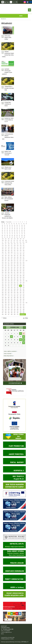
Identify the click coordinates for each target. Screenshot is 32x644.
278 (23, 274)
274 (12, 274)
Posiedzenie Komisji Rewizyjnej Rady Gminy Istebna (9, 183)
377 (6, 296)
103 (12, 239)
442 (6, 309)
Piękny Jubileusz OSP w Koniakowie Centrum (9, 199)
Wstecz (5, 318)
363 (12, 293)
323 (12, 284)
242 (12, 267)
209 (12, 261)
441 (3, 309)
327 (23, 284)
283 (15, 276)
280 (6, 276)
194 (15, 257)
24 (12, 225)
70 (2, 234)
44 (12, 229)
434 (6, 308)
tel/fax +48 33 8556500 (5, 631)
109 (6, 240)
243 (15, 267)
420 (12, 304)
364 (15, 293)
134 (3, 245)
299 (15, 279)
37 (19, 227)
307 (15, 281)
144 (9, 247)
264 (6, 272)
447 (21, 309)
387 (12, 298)
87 (19, 235)
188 (21, 256)
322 (9, 284)
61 (5, 232)
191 (6, 257)
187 (18, 256)
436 (12, 308)
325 (18, 284)
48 (22, 229)
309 (21, 281)
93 (10, 237)
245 (21, 267)
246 (23, 267)
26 (17, 225)
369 (6, 294)
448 (23, 309)
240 (6, 267)
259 (15, 271)
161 (12, 250)
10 (4, 224)
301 (21, 279)
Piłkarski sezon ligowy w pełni (8, 168)
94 (12, 237)
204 (21, 259)
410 (9, 303)
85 (15, 235)
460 (12, 313)
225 (9, 264)
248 (6, 269)
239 (3, 267)
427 (9, 306)
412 (14, 303)
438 (18, 308)
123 (20, 242)
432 (23, 306)
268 (18, 272)
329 (6, 286)
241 (9, 267)
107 (23, 239)
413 (17, 303)
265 (9, 272)
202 (15, 259)
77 (19, 234)
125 (26, 242)
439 (21, 308)
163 (18, 250)
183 (6, 256)
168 (9, 252)
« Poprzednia (8, 222)
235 (15, 266)
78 (22, 234)
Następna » (23, 314)
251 (15, 269)
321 (6, 284)
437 (15, 308)
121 (14, 242)
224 (6, 264)
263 (3, 272)
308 (18, 281)
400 (3, 301)
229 (21, 264)
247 (3, 269)
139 (18, 245)
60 (2, 232)
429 (15, 306)
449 (3, 311)
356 (15, 291)
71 (5, 234)
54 (12, 230)
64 (12, 232)
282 (12, 276)
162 (15, 250)
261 (21, 271)
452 (12, 311)
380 (15, 296)
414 (20, 303)
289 (9, 277)
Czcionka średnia (14, 2)
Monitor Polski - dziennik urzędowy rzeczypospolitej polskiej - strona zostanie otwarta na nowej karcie (15, 534)
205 (23, 259)
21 (5, 225)
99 (24, 237)
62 (7, 232)
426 (6, 306)
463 (21, 313)
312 (3, 282)
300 (18, 279)
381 (18, 296)
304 (6, 281)
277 (21, 274)
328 (3, 286)
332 (15, 286)
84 (12, 235)
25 (15, 225)
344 (3, 289)
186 (15, 256)
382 (21, 296)
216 (6, 262)
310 (23, 281)
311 (26, 281)
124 (23, 242)
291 (15, 277)
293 (21, 277)
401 (6, 301)
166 (3, 252)
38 (22, 227)
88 (22, 235)
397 (18, 299)
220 (18, 262)
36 (17, 227)
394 (9, 299)
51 (5, 230)
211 (17, 261)
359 (23, 291)
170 (15, 252)
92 (7, 237)
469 (15, 314)
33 (10, 227)
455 (21, 311)
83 (10, 235)
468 (12, 314)
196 (21, 257)
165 (23, 250)
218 (12, 262)
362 (9, 293)
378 (9, 296)
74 (12, 234)
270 (23, 272)
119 (8, 242)
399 (23, 299)
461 (15, 313)
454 (18, 311)
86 (17, 235)
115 (23, 240)
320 (3, 284)
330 (9, 286)
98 (22, 237)
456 (23, 311)
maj (5, 328)
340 (15, 287)
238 (23, 266)
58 (22, 230)
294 (23, 277)
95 (15, 237)
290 (12, 277)
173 (23, 252)
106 (21, 239)
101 (6, 239)
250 (12, 269)
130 (15, 244)
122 (17, 242)
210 (15, 261)
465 (3, 314)
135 (6, 245)
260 (18, 271)
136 (9, 245)
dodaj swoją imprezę (9, 356)
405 (18, 301)
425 (3, 306)
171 (18, 252)
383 (23, 296)
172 (21, 252)
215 (3, 262)
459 (9, 313)
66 (17, 232)
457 (3, 313)
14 (14, 224)
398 (21, 299)
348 (15, 289)
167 (6, 252)
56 (17, 230)
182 (3, 256)
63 (10, 232)
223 (3, 264)
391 (23, 298)
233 (9, 266)
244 (18, 267)
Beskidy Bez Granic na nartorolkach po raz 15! (9, 120)
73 (10, 234)
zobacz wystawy (8, 353)
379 (12, 296)
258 (12, 271)
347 (12, 289)
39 (24, 227)
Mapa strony (8, 2)
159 (6, 250)
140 (21, 245)
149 (23, 247)
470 (18, 314)
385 (6, 298)
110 (9, 240)
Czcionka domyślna (11, 2)
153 (12, 249)
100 (3, 239)
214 (26, 261)
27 (19, 225)
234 (12, 266)
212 (20, 261)
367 (23, 293)
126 (3, 244)
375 (23, 294)
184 (9, 256)
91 (5, 237)
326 (21, 284)
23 (10, 225)
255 (3, 271)
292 (18, 277)
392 (3, 299)
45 (15, 229)
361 (6, 293)
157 (23, 249)
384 (3, 298)
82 (7, 235)
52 (7, 230)
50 (2, 230)
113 (17, 240)
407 (23, 301)
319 (23, 282)
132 (21, 244)
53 (10, 230)
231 (3, 266)
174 (3, 254)
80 (2, 235)
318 (21, 282)
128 (9, 244)
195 (18, 257)
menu (21, 16)
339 (12, 287)
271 (3, 274)
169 (12, 252)
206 (3, 261)
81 (5, 235)
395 (12, 299)
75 (15, 234)
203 (18, 259)
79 (24, 234)
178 (15, 254)
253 (21, 269)
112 (14, 240)
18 (24, 224)
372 (15, 294)
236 (18, 266)
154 (15, 249)
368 (3, 294)
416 (26, 303)
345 (6, 289)
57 (19, 230)
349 (18, 289)
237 (21, 266)
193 (12, 257)
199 (6, 259)
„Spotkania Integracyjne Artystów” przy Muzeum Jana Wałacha (7, 215)
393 (6, 299)
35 (15, 227)
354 (9, 291)
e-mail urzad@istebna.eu (6, 632)
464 (23, 313)
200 (9, 259)
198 (3, 259)
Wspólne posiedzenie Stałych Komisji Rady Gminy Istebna (8, 54)
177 (12, 254)
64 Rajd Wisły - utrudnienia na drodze (8, 104)
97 (19, 237)
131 (18, 244)
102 (9, 239)
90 (2, 237)
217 (9, 262)
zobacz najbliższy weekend (10, 351)
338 (9, 287)
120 (11, 242)
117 (3, 242)
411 (12, 303)
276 (18, 274)
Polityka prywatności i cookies (7, 639)
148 (21, 247)
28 (22, 225)
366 (21, 293)
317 (18, 282)
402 (9, 301)
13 (12, 224)
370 (9, 294)
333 (18, 286)
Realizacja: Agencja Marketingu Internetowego (11, 642)
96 (17, 237)
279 (3, 276)
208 (9, 261)
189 (23, 256)
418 (6, 304)
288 (6, 277)
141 (23, 245)
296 (6, 279)
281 (9, 276)
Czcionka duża (17, 2)
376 (3, 296)
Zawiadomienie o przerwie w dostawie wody (9, 88)
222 (23, 262)
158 (3, 250)
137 (12, 245)
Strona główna (3, 2)
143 (6, 247)
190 (3, 257)
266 (12, 272)
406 (21, 301)
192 (9, 257)
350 (21, 289)
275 (15, 274)
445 (15, 309)
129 (12, 244)
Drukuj (26, 318)
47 (19, 229)
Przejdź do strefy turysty (31, 23)
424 (23, 304)
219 (15, 262)
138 (15, 245)
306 (12, 281)
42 (7, 229)
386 (9, 298)
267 (15, 272)
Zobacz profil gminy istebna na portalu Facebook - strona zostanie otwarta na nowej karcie (27, 2)
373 (18, 294)
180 (21, 254)
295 (3, 279)
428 (12, 306)
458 (6, 313)
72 (7, 234)
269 (21, 272)
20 (2, 225)
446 (18, 309)
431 (21, 306)
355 (12, 291)
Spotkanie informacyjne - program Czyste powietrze (7, 72)
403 (12, 301)
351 (23, 289)
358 (21, 291)
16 (19, 224)
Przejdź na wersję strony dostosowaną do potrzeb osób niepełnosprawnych (5, 2)
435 (9, 308)
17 (21, 224)
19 (26, 224)
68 (22, 232)
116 (26, 240)
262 (23, 271)
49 (24, 229)
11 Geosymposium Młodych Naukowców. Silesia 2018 (8, 136)
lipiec (24, 328)
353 (6, 291)
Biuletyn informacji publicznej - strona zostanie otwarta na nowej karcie (15, 387)
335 (23, 286)
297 (9, 279)
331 (12, 286)
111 (11, 240)
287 (3, 277)
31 (5, 227)
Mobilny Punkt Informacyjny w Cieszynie (8, 153)
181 (23, 254)
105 (18, 239)
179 (18, 254)
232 (6, 266)
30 (2, 227)
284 (18, 276)
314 (9, 282)
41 (5, 229)
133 (23, 244)
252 (18, 269)
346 (9, 289)
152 (9, 249)
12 (9, 224)
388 (15, 298)
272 (6, 274)
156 (21, 249)
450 (6, 311)
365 (18, 293)
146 (15, 247)
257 (9, 271)
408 (3, 303)
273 (9, 274)
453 (15, 311)
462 (18, 313)
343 (23, 287)
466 (6, 314)
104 (15, 239)
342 (21, 287)
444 (12, 309)
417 (3, 304)
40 (2, 229)
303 (3, 281)
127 (6, 244)
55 (15, 230)
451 (9, 311)
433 (3, 308)
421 (15, 304)
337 (6, 287)
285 (21, 276)
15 (16, 224)
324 (15, 284)
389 (18, 298)
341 (18, 287)
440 (23, 308)
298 (12, 279)
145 (12, 247)
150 (3, 249)
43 (10, 229)
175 (6, 254)
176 (9, 254)
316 (15, 282)
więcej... (3, 634)
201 (12, 259)
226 (12, 264)
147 (18, 247)
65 (15, 232)
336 (3, 287)
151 (6, 249)
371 (12, 294)
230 (23, 264)
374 (21, 294)
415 (23, 303)
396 (15, 299)
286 (23, 276)
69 (24, 232)
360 (3, 293)
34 (12, 227)
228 (18, 264)
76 (17, 234)
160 (9, 250)
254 (23, 269)
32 (7, 227)
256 (6, 271)
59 (24, 230)
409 (6, 303)
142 (3, 247)
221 (21, 262)
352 (3, 291)
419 (9, 304)
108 (3, 240)
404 (15, 301)
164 (21, 250)
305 (9, 281)
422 (18, 304)
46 (17, 229)
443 (9, 309)
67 (19, 232)
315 (12, 282)
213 (23, 261)
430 (18, 306)
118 (5, 242)
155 (18, 249)
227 (15, 264)
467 (9, 314)
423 (21, 304)
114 (20, 240)
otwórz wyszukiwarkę (29, 10)
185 (12, 256)
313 (6, 282)
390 (21, 298)
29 (24, 225)
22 (7, 225)
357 (18, 291)
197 (23, 257)
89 (24, 235)
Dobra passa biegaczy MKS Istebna (8, 37)
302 (23, 279)
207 (6, 261)
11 (7, 224)
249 (9, 269)
